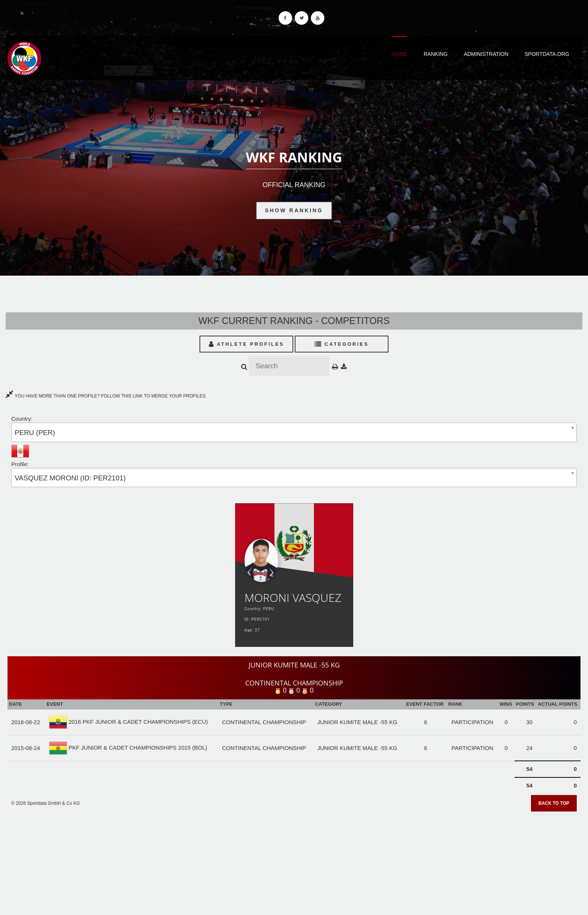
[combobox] (294, 432)
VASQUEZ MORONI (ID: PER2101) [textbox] (70, 478)
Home (399, 54)
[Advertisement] (294, 861)
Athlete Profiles (247, 344)
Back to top (554, 803)
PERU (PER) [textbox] (35, 433)
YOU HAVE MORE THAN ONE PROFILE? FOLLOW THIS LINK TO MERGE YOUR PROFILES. (106, 396)
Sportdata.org (547, 54)
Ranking (436, 54)
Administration (486, 54)
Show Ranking (294, 210)
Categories (342, 344)
